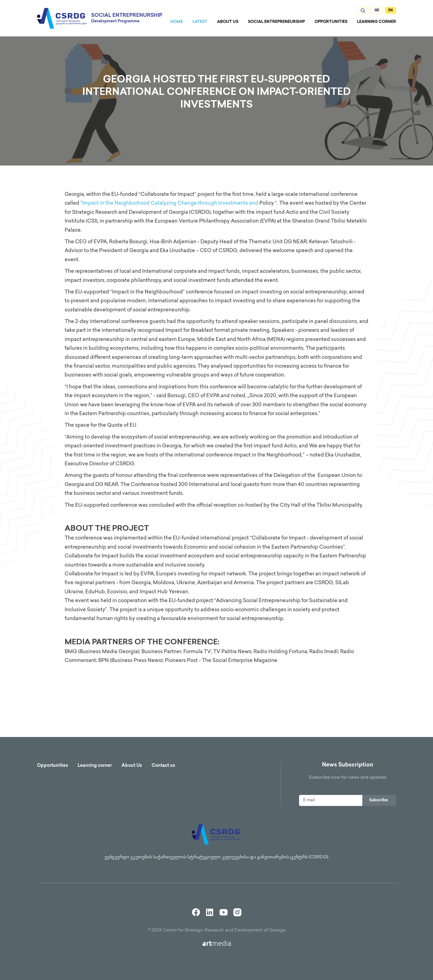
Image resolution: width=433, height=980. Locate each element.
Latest (200, 22)
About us (228, 22)
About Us (132, 766)
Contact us (163, 766)
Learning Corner (377, 22)
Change (187, 204)
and (254, 204)
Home (177, 22)
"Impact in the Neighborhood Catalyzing (129, 204)
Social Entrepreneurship (276, 22)
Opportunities (331, 22)
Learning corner (95, 766)
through (208, 204)
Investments (233, 204)
